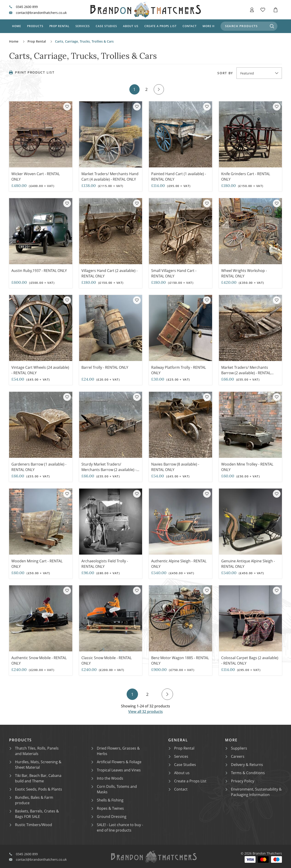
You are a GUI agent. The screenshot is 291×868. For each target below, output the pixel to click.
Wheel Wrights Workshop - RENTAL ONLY (244, 273)
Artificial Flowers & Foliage (116, 762)
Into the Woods (107, 778)
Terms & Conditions (245, 773)
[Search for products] (272, 26)
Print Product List (32, 72)
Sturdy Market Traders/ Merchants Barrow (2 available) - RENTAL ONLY (109, 470)
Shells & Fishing (107, 800)
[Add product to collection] (67, 107)
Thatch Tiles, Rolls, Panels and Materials (34, 751)
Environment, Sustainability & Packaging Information (254, 792)
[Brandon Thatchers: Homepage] (145, 10)
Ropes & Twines (108, 808)
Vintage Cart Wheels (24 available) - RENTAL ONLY (40, 370)
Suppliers (236, 748)
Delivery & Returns (244, 765)
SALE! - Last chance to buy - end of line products (117, 827)
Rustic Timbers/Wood (31, 825)
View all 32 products (145, 712)
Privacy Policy (240, 781)
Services (83, 26)
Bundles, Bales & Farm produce (31, 800)
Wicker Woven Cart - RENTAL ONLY (36, 177)
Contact (190, 26)
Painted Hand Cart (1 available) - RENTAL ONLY (179, 177)
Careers (235, 756)
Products (35, 26)
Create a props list (161, 26)
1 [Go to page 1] (134, 89)
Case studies (107, 26)
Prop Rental (60, 26)
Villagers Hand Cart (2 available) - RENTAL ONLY (109, 273)
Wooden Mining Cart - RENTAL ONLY (37, 564)
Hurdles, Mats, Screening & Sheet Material (35, 765)
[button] (252, 10)
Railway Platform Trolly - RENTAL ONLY (179, 370)
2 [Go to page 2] (146, 89)
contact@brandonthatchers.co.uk (38, 13)
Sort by (225, 73)
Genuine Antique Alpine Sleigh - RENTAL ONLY (248, 564)
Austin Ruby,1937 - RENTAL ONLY (39, 271)
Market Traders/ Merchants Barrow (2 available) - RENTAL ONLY (246, 373)
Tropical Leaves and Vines (116, 770)
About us (131, 26)
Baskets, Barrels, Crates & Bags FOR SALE (34, 814)
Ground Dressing (109, 817)
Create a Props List (188, 781)
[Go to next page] (159, 89)
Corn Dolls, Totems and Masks (114, 789)
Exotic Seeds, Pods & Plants (36, 789)
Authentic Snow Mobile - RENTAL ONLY (39, 661)
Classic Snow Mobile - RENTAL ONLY (107, 661)
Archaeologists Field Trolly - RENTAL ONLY (105, 564)
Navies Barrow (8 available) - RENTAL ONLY (176, 467)
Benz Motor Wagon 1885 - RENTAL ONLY (180, 661)
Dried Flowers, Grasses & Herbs (116, 751)
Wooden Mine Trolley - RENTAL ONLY (247, 467)
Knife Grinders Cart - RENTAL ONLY (246, 177)
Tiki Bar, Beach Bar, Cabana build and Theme (35, 778)
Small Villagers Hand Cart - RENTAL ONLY (174, 273)
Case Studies (182, 765)
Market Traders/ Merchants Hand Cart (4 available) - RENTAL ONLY (110, 177)
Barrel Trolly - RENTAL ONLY (105, 367)
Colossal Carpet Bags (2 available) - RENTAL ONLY (250, 661)
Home (17, 26)
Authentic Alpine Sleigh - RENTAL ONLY (179, 564)
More (208, 26)
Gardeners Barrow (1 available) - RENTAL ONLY (39, 467)
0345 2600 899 (23, 7)
